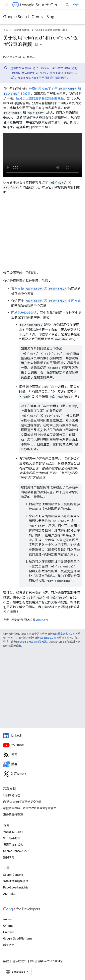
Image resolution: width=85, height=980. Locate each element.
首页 (6, 30)
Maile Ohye (42, 620)
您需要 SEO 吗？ (13, 832)
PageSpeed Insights (16, 887)
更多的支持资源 (13, 815)
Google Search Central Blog (29, 17)
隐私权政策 (20, 961)
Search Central (41, 5)
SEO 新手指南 (12, 838)
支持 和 (42, 289)
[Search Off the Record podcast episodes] (42, 764)
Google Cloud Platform (17, 939)
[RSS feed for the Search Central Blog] (42, 755)
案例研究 (9, 857)
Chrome (8, 926)
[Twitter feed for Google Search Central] (42, 774)
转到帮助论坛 (12, 795)
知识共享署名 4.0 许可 (65, 634)
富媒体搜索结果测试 (16, 881)
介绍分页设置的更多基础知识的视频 (38, 98)
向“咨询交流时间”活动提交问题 (22, 802)
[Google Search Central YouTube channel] (42, 745)
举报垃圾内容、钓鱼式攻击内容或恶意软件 (30, 808)
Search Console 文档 (16, 851)
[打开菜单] (6, 5)
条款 (6, 961)
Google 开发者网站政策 (33, 642)
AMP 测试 (9, 894)
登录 (76, 5)
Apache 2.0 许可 (49, 638)
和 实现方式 (53, 301)
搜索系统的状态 (13, 845)
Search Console (13, 875)
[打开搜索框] (67, 5)
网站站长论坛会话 (24, 313)
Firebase (9, 932)
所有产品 (9, 945)
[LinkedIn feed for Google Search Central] (42, 736)
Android (8, 919)
